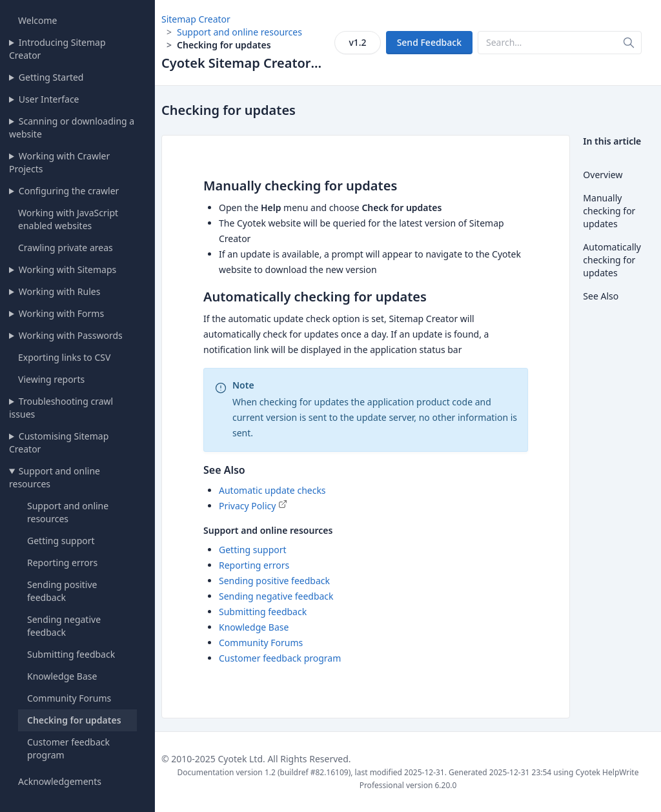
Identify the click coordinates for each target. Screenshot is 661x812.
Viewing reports (51, 379)
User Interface (49, 99)
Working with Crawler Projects (59, 162)
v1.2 (357, 42)
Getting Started (51, 77)
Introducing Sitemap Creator (57, 49)
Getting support (61, 541)
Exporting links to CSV (64, 357)
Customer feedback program (280, 658)
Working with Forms (61, 313)
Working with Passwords (71, 335)
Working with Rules (60, 291)
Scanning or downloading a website (72, 127)
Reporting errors (62, 563)
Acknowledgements (60, 781)
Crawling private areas (66, 248)
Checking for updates (74, 720)
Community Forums (69, 698)
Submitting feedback (71, 654)
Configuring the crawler (69, 191)
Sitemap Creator (196, 19)
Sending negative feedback (64, 626)
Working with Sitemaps (67, 269)
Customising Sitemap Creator (59, 442)
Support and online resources (55, 477)
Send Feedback (429, 42)
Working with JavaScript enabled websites (68, 219)
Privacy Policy (247, 506)
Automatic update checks (272, 490)
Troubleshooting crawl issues (61, 408)
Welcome (37, 20)
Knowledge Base (62, 676)
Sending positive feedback (62, 591)
